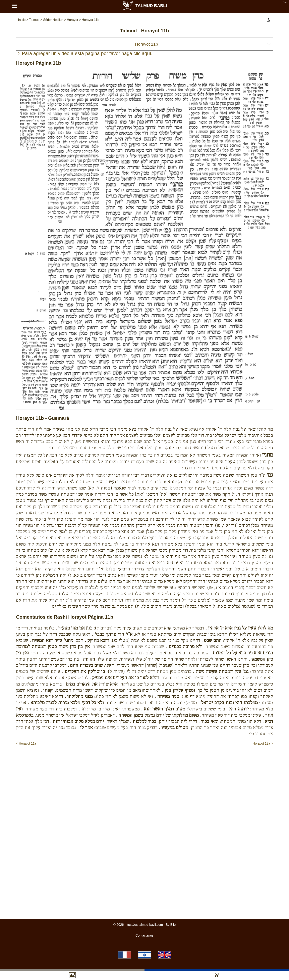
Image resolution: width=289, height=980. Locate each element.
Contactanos (144, 936)
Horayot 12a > (263, 743)
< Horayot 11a (26, 743)
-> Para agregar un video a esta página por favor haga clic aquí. (84, 53)
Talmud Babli (144, 6)
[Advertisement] (144, 758)
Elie (173, 925)
